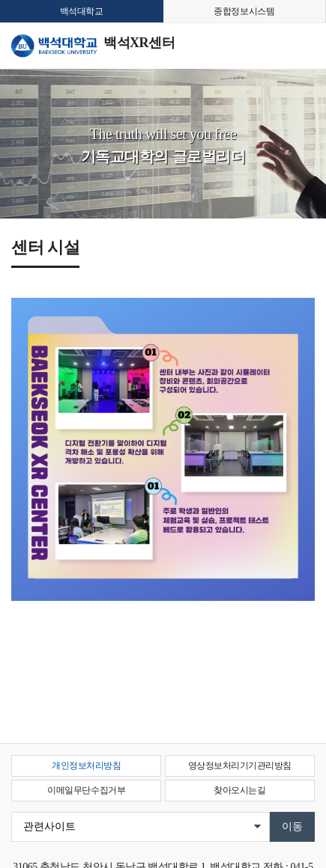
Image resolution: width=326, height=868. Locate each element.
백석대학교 (82, 11)
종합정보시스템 (244, 11)
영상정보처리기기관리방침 (240, 765)
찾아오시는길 (239, 790)
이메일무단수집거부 (86, 790)
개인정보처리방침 (86, 765)
